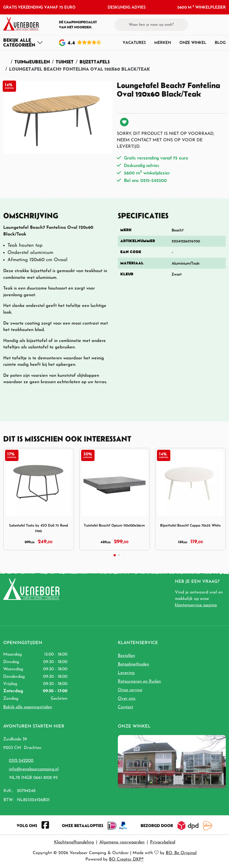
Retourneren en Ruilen (139, 682)
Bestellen (126, 656)
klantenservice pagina (196, 605)
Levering (126, 673)
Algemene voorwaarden (122, 842)
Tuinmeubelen (32, 62)
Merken (163, 42)
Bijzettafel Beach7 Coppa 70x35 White (190, 525)
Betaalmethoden (134, 664)
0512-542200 (21, 761)
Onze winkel (193, 42)
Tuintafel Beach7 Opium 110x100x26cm (114, 525)
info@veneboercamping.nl (34, 769)
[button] (213, 25)
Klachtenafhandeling (74, 842)
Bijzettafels (95, 62)
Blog (220, 42)
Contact (125, 707)
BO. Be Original (181, 853)
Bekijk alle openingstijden (28, 707)
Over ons (127, 699)
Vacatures (134, 42)
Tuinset (65, 62)
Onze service (130, 690)
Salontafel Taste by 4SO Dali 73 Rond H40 (39, 528)
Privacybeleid (163, 842)
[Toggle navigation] (23, 43)
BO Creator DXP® (126, 859)
